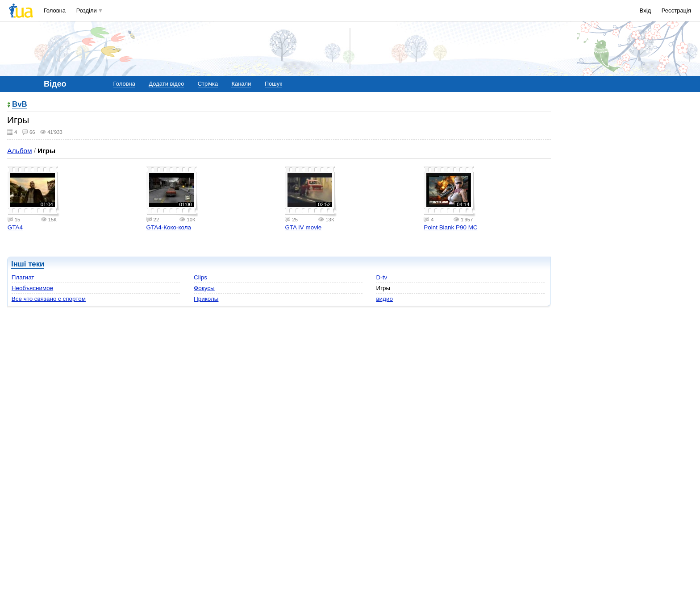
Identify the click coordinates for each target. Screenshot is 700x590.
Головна (55, 10)
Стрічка (208, 84)
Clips (200, 277)
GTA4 (15, 227)
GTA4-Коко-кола (169, 227)
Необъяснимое (32, 288)
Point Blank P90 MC (450, 227)
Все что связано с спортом (49, 299)
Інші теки (28, 264)
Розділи (87, 10)
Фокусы (204, 288)
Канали (241, 84)
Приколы (206, 299)
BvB (20, 105)
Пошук (273, 84)
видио (384, 299)
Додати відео (166, 84)
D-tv (381, 277)
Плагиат (23, 277)
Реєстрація (676, 10)
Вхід (646, 10)
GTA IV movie (303, 227)
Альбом (19, 151)
